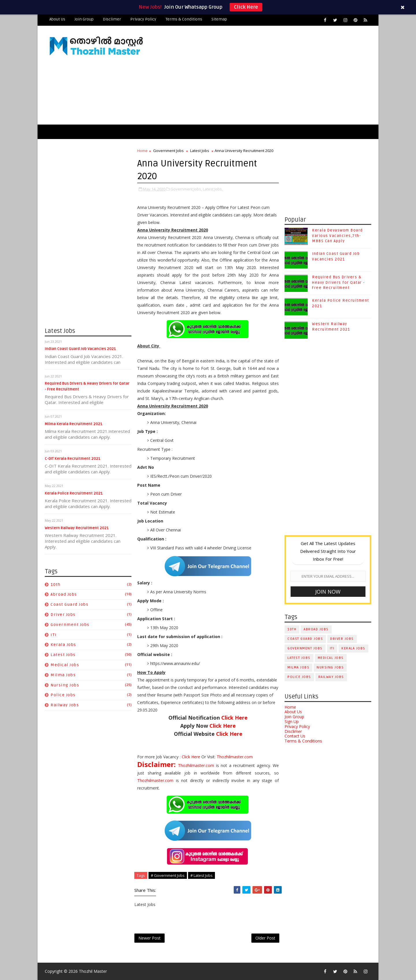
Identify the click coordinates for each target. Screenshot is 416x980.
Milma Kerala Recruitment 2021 (74, 424)
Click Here (246, 7)
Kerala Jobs (63, 645)
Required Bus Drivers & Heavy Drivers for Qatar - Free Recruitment (338, 282)
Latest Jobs (63, 655)
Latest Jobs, (213, 189)
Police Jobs (63, 695)
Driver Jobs (63, 615)
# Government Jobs (168, 875)
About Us (57, 19)
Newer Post (149, 938)
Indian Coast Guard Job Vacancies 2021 (80, 349)
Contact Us (295, 736)
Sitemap (219, 19)
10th (55, 585)
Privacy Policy (143, 19)
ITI (54, 635)
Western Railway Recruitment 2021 (77, 528)
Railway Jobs (65, 705)
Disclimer (112, 19)
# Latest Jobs (201, 875)
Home (142, 151)
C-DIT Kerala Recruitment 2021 (73, 459)
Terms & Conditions (184, 19)
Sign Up (292, 721)
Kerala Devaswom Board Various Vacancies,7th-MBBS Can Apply (337, 236)
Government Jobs (70, 625)
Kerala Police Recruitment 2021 (74, 493)
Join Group (84, 19)
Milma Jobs (63, 675)
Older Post (265, 938)
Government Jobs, (186, 189)
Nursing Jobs (65, 685)
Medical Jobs (65, 665)
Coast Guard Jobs (69, 604)
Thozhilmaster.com (235, 757)
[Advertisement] (266, 75)
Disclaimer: (158, 764)
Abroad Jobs (64, 594)
